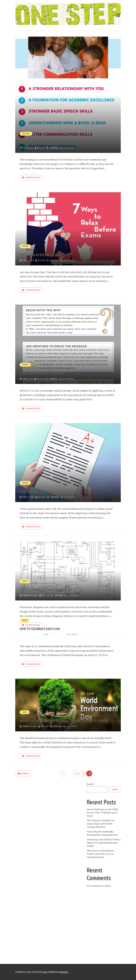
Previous (24, 779)
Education (26, 134)
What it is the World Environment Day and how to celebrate (66, 721)
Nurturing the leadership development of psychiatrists (102, 838)
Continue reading (33, 178)
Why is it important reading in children (67, 141)
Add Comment (69, 148)
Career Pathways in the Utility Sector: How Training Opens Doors (103, 818)
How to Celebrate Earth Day (53, 632)
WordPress (65, 972)
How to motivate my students (56, 374)
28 (76, 779)
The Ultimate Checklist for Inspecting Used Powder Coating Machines (101, 829)
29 (83, 779)
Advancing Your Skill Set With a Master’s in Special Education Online (104, 848)
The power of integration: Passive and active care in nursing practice (101, 859)
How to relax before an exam (55, 255)
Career (25, 584)
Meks (45, 972)
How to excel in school (48, 493)
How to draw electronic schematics (63, 592)
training (26, 247)
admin (42, 148)
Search (90, 789)
